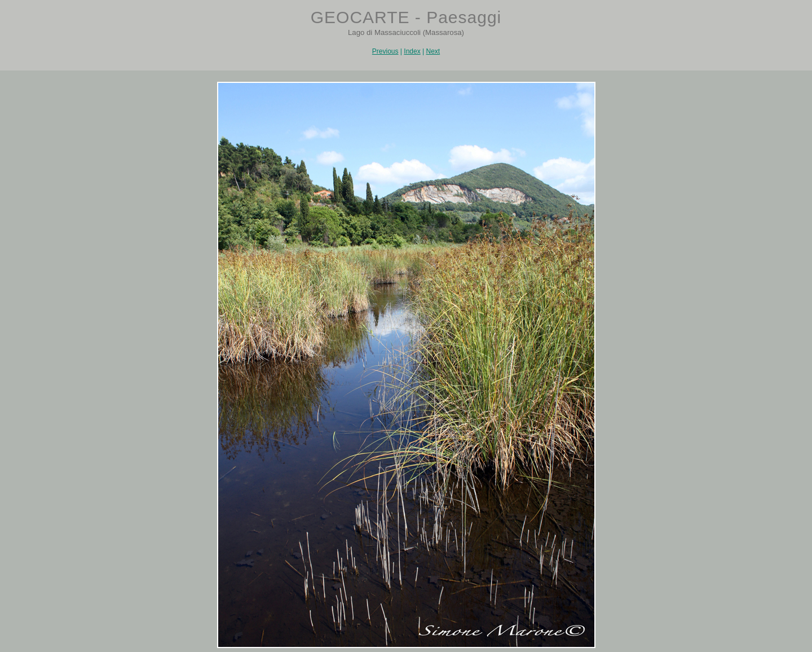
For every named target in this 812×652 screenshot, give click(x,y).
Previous (385, 51)
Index (412, 51)
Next (433, 51)
